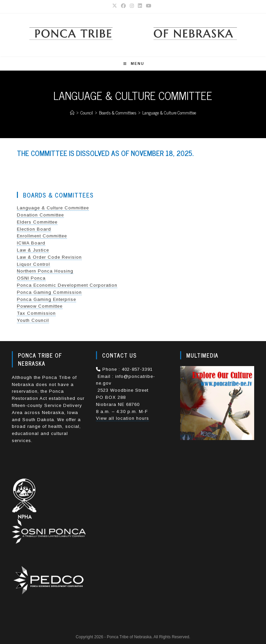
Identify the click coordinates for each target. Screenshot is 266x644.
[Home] (72, 113)
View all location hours (123, 418)
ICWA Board (31, 243)
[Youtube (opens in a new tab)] (149, 6)
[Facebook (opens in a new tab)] (123, 6)
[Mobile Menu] (134, 64)
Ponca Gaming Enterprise (46, 299)
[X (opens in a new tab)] (116, 6)
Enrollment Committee (42, 236)
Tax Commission (36, 313)
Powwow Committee (40, 306)
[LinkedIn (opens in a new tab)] (140, 6)
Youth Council (33, 320)
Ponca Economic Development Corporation (67, 285)
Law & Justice (33, 250)
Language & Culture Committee (169, 113)
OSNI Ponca (31, 278)
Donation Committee (40, 215)
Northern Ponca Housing (45, 271)
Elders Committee (37, 222)
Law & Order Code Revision (49, 257)
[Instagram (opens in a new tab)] (132, 6)
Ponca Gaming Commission (49, 292)
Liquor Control (33, 264)
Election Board (34, 229)
